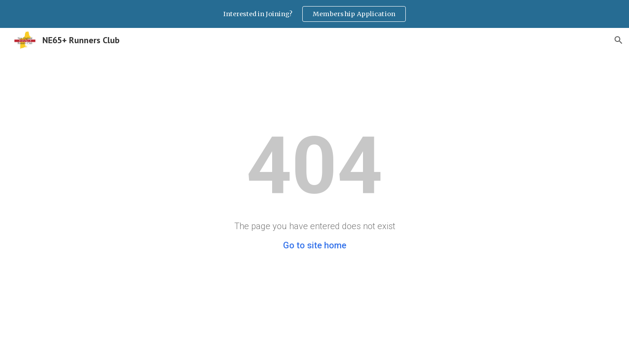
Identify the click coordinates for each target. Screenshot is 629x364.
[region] (314, 14)
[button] (619, 40)
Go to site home (315, 245)
